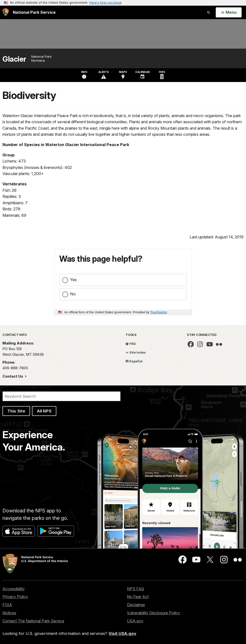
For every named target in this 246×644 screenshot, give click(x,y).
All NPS (44, 411)
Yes (73, 280)
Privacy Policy (15, 597)
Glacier (14, 59)
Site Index (136, 352)
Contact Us (13, 376)
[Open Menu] (229, 13)
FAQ (131, 343)
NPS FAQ (136, 589)
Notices (9, 613)
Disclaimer (136, 605)
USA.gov (135, 621)
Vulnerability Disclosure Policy (154, 613)
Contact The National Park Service (33, 621)
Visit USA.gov (122, 633)
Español (134, 361)
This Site (16, 411)
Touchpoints (159, 312)
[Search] (61, 396)
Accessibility (14, 589)
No (73, 294)
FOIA (7, 605)
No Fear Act (138, 597)
